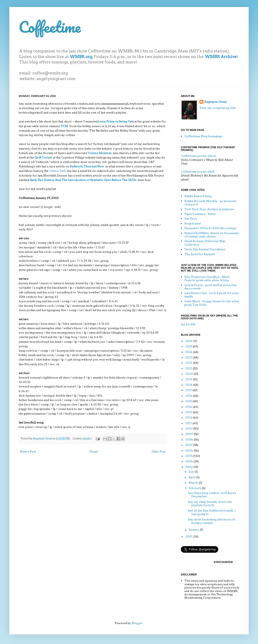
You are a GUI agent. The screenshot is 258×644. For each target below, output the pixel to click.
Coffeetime (50, 27)
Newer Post (28, 451)
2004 (189, 461)
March (194, 483)
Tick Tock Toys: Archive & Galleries (209, 209)
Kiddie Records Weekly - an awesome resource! (211, 203)
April (192, 477)
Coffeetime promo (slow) (199, 156)
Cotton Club (57, 171)
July (192, 472)
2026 (189, 341)
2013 (189, 412)
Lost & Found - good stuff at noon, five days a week (210, 287)
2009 (190, 434)
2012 (189, 418)
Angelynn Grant (43, 439)
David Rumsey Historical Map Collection (205, 243)
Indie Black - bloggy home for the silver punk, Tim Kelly (212, 303)
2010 (189, 429)
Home (94, 451)
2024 (189, 352)
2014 (189, 407)
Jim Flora (191, 219)
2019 (189, 379)
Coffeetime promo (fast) (198, 171)
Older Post (159, 451)
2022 (189, 363)
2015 (189, 401)
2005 (189, 456)
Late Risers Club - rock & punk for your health (212, 295)
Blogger (137, 623)
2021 (189, 368)
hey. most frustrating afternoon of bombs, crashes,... (211, 521)
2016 (189, 396)
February (195, 488)
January (194, 530)
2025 (189, 346)
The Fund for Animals (200, 254)
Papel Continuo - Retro (200, 214)
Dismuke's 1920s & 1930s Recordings (210, 228)
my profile (188, 324)
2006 (190, 451)
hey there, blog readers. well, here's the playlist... (212, 495)
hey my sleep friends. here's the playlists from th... (210, 503)
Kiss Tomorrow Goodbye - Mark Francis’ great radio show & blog (207, 278)
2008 (190, 440)
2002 (189, 467)
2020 (189, 374)
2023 (189, 357)
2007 (189, 445)
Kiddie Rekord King (198, 196)
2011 (189, 423)
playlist (87, 439)
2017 (189, 390)
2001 (189, 536)
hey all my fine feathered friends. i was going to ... (212, 512)
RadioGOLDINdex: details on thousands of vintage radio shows (211, 235)
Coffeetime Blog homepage (203, 136)
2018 (189, 385)
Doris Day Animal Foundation (205, 249)
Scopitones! (193, 223)
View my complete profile (218, 108)
